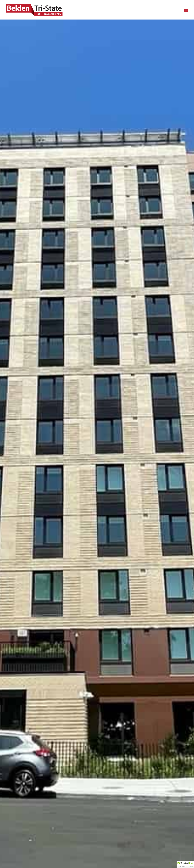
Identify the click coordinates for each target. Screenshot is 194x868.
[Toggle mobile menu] (186, 11)
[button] (185, 864)
